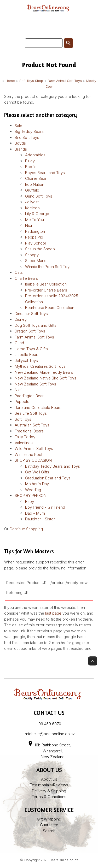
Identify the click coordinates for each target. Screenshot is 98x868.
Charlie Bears (26, 278)
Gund (19, 343)
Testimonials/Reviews (49, 785)
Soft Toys (23, 419)
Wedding (33, 490)
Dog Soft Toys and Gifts (36, 325)
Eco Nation (35, 184)
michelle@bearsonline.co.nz (50, 734)
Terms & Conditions (49, 797)
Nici (28, 225)
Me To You (34, 220)
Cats (19, 272)
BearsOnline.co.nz (64, 860)
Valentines (24, 443)
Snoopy (32, 255)
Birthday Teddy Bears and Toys (53, 466)
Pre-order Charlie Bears (46, 290)
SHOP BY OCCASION (33, 460)
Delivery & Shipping (49, 791)
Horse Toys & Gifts (31, 349)
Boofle (31, 167)
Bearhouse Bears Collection (50, 308)
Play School (35, 243)
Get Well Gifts (37, 472)
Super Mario (36, 261)
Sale (18, 126)
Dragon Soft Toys (30, 331)
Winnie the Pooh (29, 454)
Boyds (20, 143)
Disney (21, 319)
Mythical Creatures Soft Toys (40, 366)
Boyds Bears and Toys (45, 173)
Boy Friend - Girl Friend (45, 507)
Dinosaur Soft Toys (31, 314)
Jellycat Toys (26, 361)
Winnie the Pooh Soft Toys (48, 267)
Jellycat (32, 202)
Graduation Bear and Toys (48, 478)
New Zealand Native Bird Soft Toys (45, 378)
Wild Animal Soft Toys (34, 448)
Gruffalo (32, 190)
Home (10, 81)
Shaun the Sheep (40, 249)
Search (49, 831)
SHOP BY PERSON (31, 495)
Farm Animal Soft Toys (65, 81)
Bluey (30, 161)
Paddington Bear (29, 396)
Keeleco (32, 208)
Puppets (22, 402)
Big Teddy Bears (29, 131)
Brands (21, 149)
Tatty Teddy (25, 437)
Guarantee (49, 825)
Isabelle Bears (27, 355)
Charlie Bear (36, 178)
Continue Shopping (26, 529)
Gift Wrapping (49, 819)
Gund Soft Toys (39, 196)
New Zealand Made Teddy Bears (44, 372)
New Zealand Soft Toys (35, 384)
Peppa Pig (34, 237)
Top (93, 661)
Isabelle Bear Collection (46, 284)
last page (53, 613)
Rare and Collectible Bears (38, 408)
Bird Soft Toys (27, 137)
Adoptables (35, 155)
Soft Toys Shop (31, 81)
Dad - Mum (35, 513)
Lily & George (37, 214)
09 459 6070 (50, 724)
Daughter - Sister (40, 519)
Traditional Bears (29, 431)
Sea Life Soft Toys (31, 413)
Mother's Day (37, 484)
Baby (30, 501)
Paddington (35, 231)
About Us (49, 779)
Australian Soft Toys (32, 425)
